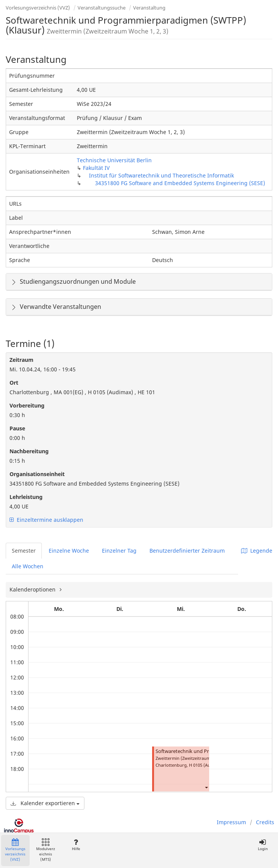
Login (263, 845)
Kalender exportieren (45, 803)
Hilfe (76, 845)
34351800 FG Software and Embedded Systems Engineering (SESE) (180, 183)
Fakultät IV (96, 168)
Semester (24, 551)
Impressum (231, 822)
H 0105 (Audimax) (207, 765)
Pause (17, 428)
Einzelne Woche (69, 551)
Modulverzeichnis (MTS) (46, 850)
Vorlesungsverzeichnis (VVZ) (38, 8)
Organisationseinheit (37, 474)
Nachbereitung (29, 451)
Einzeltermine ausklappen (46, 520)
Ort (14, 383)
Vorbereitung (27, 405)
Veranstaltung (149, 8)
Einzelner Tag (119, 551)
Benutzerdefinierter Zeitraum (187, 551)
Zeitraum (21, 360)
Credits (265, 822)
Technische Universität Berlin (114, 160)
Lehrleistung (26, 497)
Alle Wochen (28, 566)
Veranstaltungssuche (102, 8)
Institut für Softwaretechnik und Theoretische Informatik (161, 175)
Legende (257, 551)
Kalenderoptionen (33, 589)
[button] (206, 787)
